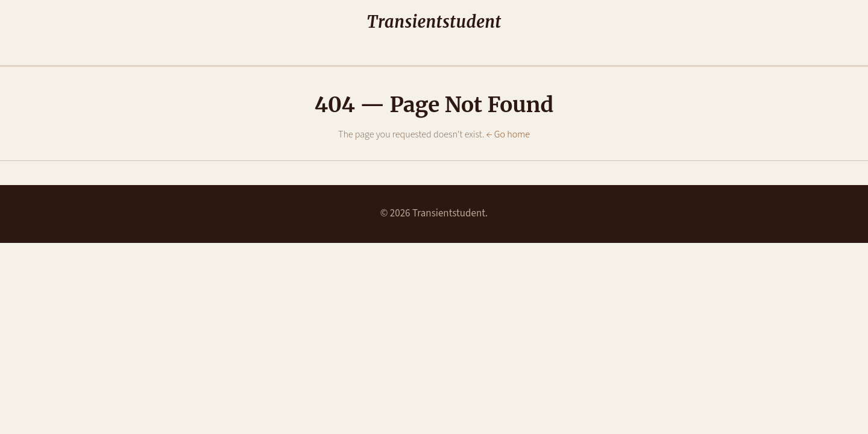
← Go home (508, 134)
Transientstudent (434, 22)
